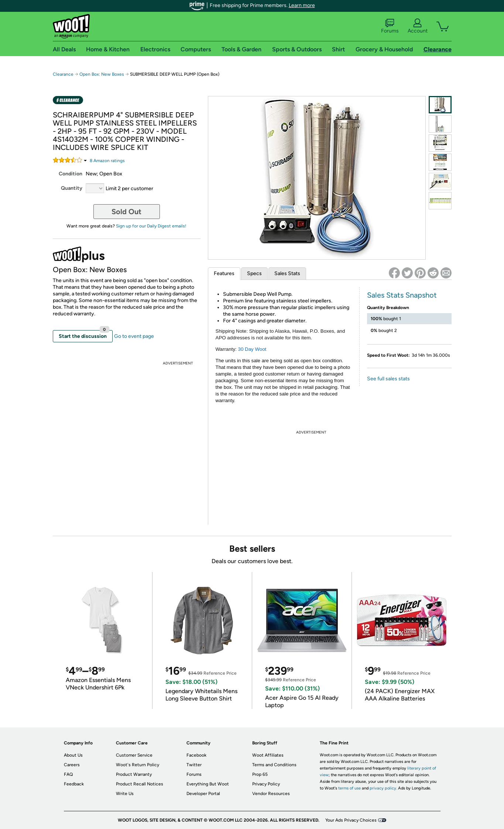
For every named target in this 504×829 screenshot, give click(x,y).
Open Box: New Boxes (102, 74)
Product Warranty (134, 774)
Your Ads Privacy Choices (351, 820)
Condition (71, 174)
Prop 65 (260, 774)
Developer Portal (203, 794)
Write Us (125, 794)
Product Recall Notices (140, 784)
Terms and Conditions (274, 765)
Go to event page (134, 336)
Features (224, 273)
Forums (390, 26)
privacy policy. (383, 788)
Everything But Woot (208, 784)
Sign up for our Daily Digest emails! (151, 226)
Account (418, 26)
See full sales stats (388, 379)
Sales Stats (287, 273)
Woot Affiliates (268, 755)
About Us (73, 755)
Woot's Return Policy (138, 765)
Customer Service (134, 755)
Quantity (72, 188)
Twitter (194, 765)
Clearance (63, 74)
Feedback (74, 784)
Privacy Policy (266, 784)
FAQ (68, 774)
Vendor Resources (271, 794)
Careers (72, 765)
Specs (254, 273)
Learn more (302, 5)
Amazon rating (107, 161)
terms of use (349, 788)
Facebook (196, 755)
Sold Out (126, 212)
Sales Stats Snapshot (402, 295)
